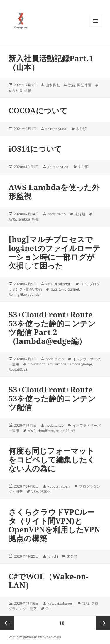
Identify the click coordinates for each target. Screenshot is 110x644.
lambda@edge (80, 364)
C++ (62, 289)
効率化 (45, 492)
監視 (35, 219)
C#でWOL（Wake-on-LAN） (48, 581)
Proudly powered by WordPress (35, 637)
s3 (26, 369)
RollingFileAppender (25, 294)
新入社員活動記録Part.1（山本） (51, 63)
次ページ (103, 623)
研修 (28, 90)
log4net (73, 289)
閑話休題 (84, 85)
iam (49, 364)
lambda (24, 219)
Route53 (15, 369)
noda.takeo (57, 214)
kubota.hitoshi (59, 486)
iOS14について (35, 149)
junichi (53, 556)
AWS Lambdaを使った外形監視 (54, 192)
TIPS (84, 284)
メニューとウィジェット (95, 27)
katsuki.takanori (58, 284)
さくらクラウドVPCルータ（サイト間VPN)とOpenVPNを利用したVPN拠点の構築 (54, 525)
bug (54, 289)
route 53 (63, 431)
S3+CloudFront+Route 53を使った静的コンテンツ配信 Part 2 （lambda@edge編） (52, 328)
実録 (72, 85)
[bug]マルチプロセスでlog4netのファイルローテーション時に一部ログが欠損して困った (54, 252)
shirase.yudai (56, 129)
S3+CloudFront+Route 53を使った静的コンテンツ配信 (52, 398)
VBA (35, 492)
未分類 (81, 129)
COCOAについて (38, 110)
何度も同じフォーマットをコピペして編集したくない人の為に (52, 459)
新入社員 (16, 90)
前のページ (7, 623)
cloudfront (36, 364)
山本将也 (53, 85)
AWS (12, 219)
